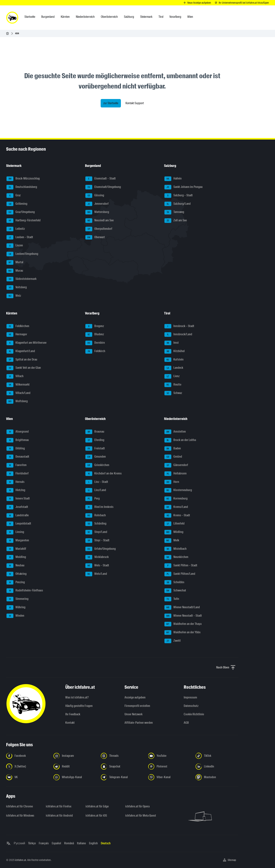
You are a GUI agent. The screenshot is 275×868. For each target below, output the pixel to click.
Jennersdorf (97, 204)
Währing (16, 607)
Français (44, 843)
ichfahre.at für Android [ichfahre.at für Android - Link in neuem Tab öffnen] (59, 816)
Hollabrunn (176, 474)
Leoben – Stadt (20, 237)
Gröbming (17, 204)
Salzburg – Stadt (179, 196)
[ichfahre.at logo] (12, 18)
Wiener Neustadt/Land (182, 607)
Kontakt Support (135, 103)
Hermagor (17, 335)
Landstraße (18, 516)
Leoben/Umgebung (22, 254)
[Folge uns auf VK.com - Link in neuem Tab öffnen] (27, 777)
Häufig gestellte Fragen (79, 706)
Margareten (18, 541)
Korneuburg (176, 499)
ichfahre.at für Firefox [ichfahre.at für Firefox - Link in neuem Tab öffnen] (59, 806)
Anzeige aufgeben (135, 697)
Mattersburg (97, 212)
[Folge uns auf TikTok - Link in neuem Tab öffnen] (217, 756)
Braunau (95, 432)
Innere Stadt (18, 499)
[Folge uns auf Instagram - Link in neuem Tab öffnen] (75, 756)
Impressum (190, 697)
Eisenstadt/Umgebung (103, 187)
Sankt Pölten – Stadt (181, 566)
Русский (19, 843)
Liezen (15, 246)
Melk (172, 541)
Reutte (173, 385)
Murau (15, 271)
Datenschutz (191, 706)
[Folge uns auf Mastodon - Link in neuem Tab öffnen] (217, 777)
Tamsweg (174, 212)
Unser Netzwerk (133, 714)
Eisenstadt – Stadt (101, 179)
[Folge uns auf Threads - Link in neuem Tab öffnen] (122, 756)
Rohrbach (96, 516)
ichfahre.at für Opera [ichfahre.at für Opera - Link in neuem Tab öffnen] (137, 806)
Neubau (15, 566)
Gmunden (96, 457)
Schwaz (173, 393)
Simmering (17, 599)
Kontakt (70, 723)
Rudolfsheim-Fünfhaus (25, 591)
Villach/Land (18, 393)
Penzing (16, 582)
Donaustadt (18, 457)
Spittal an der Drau (22, 360)
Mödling (174, 532)
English (93, 843)
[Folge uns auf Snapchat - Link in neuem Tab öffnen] (122, 767)
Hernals (15, 482)
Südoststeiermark (21, 279)
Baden (173, 449)
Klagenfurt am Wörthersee (26, 343)
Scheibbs (174, 582)
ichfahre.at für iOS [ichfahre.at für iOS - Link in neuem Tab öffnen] (96, 816)
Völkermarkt (18, 385)
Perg (93, 499)
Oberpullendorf (99, 229)
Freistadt (95, 449)
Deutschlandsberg (22, 187)
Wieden (15, 616)
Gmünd (173, 457)
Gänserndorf (176, 465)
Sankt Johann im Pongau (184, 187)
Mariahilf (16, 549)
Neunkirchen (176, 557)
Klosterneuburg (178, 490)
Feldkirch (95, 351)
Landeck (174, 368)
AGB (186, 723)
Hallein (173, 179)
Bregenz (95, 326)
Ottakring (17, 574)
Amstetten (175, 432)
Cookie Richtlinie (194, 714)
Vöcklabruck (97, 557)
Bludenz (95, 335)
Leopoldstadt (19, 524)
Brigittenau (18, 440)
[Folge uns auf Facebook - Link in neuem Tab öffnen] (27, 756)
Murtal (15, 262)
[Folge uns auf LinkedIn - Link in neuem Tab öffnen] (217, 767)
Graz (14, 196)
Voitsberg (17, 287)
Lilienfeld (174, 524)
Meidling (16, 557)
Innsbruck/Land (178, 335)
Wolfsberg (17, 401)
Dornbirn (95, 343)
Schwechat (175, 591)
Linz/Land (96, 490)
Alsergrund (18, 432)
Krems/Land (176, 507)
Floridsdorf (18, 474)
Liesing (15, 532)
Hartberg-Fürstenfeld (23, 221)
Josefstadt (17, 507)
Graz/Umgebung (21, 212)
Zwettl (173, 641)
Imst (172, 343)
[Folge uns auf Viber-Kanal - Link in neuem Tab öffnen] (170, 777)
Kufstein (174, 360)
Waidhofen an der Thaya (183, 624)
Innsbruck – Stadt (179, 326)
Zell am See (176, 221)
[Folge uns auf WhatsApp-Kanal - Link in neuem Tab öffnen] (75, 777)
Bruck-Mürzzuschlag (23, 179)
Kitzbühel (175, 351)
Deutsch (106, 843)
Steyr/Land (96, 532)
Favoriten (17, 465)
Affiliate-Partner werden (139, 723)
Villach (15, 376)
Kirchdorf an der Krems (104, 474)
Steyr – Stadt (97, 541)
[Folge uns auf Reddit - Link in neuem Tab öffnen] (75, 767)
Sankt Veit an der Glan (24, 368)
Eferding (95, 440)
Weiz (14, 296)
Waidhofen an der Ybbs (182, 633)
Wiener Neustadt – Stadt (183, 616)
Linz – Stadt (97, 482)
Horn (172, 482)
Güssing (95, 196)
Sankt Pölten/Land (180, 574)
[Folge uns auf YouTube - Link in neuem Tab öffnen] (170, 756)
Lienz (172, 376)
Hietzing (16, 490)
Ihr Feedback (73, 714)
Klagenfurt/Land (21, 351)
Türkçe (32, 843)
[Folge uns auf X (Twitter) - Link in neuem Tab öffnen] (27, 767)
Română (69, 843)
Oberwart (95, 237)
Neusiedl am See (99, 221)
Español (56, 843)
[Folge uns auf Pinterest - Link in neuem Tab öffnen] (170, 767)
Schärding (96, 524)
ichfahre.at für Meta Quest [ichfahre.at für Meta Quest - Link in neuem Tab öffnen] (141, 816)
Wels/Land (96, 574)
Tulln (172, 599)
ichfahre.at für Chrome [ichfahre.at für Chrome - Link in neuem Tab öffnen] (19, 806)
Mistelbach (176, 549)
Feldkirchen (18, 326)
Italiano (81, 843)
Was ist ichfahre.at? (77, 697)
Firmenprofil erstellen (137, 706)
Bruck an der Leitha (180, 440)
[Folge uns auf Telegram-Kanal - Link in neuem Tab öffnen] (122, 777)
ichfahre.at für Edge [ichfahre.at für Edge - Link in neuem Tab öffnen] (97, 806)
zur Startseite (111, 103)
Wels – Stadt (97, 566)
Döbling (16, 449)
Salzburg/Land (178, 204)
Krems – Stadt (177, 516)
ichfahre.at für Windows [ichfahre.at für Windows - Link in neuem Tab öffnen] (20, 816)
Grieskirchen (97, 465)
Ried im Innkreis (99, 507)
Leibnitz (16, 229)
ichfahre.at (21, 860)
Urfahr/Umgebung (101, 549)
